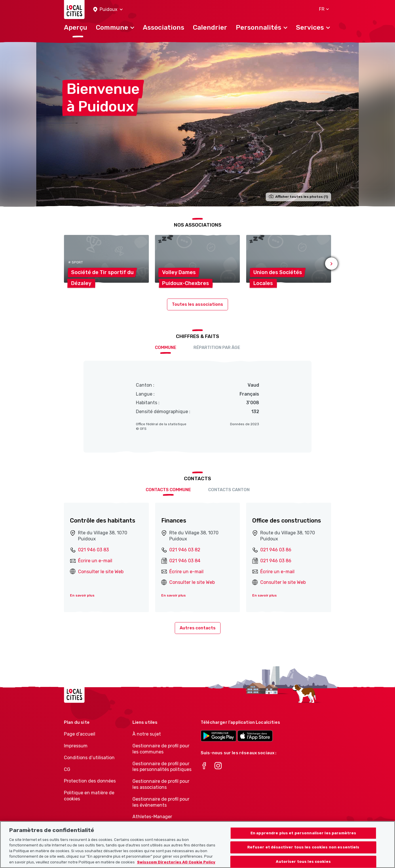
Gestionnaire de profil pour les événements (161, 802)
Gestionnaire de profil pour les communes (161, 749)
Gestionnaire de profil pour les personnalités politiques (162, 767)
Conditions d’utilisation (89, 758)
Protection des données (90, 781)
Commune (166, 347)
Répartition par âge (217, 347)
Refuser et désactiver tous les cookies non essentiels (303, 854)
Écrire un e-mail (95, 561)
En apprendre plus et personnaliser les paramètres (303, 840)
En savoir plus (82, 595)
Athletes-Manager (152, 817)
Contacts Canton (229, 490)
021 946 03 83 (93, 550)
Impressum (76, 746)
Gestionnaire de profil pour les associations (161, 784)
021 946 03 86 (276, 550)
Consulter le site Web (101, 572)
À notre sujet (147, 734)
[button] (108, 10)
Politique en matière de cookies (89, 796)
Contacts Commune (168, 490)
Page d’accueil (80, 734)
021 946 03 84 (185, 561)
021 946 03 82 (185, 550)
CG (67, 769)
